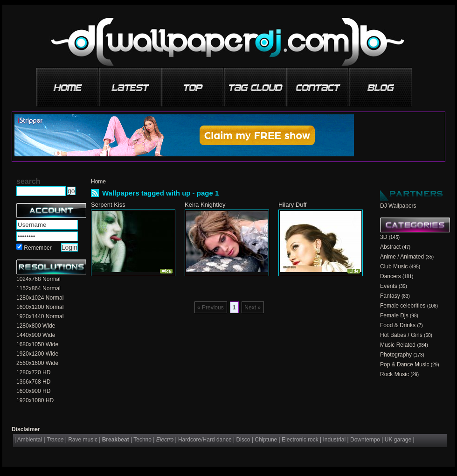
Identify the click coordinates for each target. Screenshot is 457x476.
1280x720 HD (33, 372)
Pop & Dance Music (405, 364)
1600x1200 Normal (40, 307)
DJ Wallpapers (398, 206)
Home (98, 182)
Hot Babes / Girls (401, 335)
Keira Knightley (205, 205)
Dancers (391, 276)
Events (389, 286)
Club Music (394, 266)
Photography (396, 355)
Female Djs (394, 315)
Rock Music (395, 374)
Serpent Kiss (108, 205)
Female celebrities (403, 306)
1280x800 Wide (36, 326)
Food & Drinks (398, 325)
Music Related (398, 345)
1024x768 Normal (38, 279)
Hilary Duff (292, 205)
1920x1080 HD (35, 400)
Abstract (390, 247)
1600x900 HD (33, 391)
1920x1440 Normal (40, 316)
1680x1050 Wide (37, 344)
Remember (38, 248)
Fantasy (390, 296)
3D (384, 237)
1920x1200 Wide (37, 354)
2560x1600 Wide (37, 363)
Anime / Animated (402, 257)
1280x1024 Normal (40, 298)
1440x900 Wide (36, 335)
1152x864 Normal (38, 288)
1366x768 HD (33, 382)
